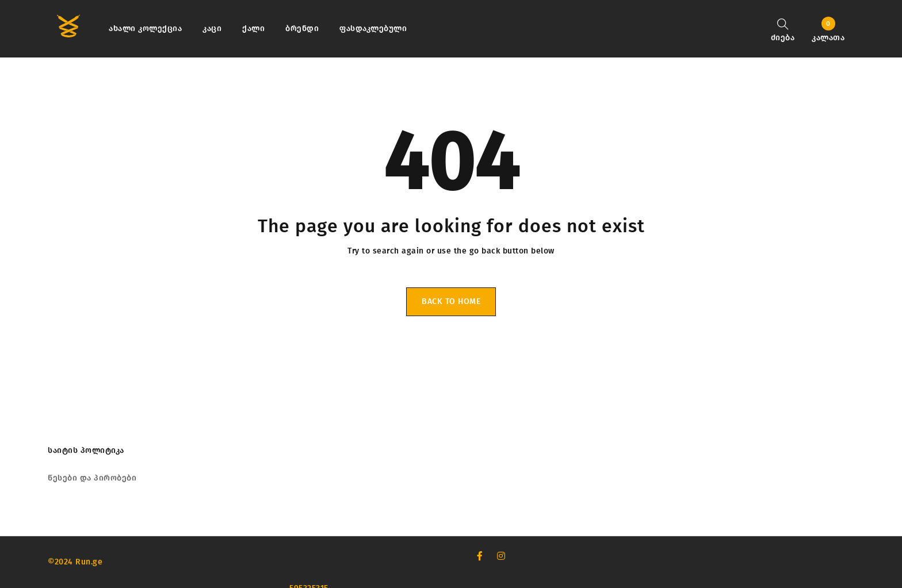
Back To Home (451, 301)
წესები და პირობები (93, 478)
